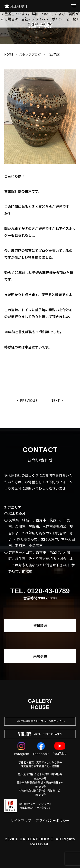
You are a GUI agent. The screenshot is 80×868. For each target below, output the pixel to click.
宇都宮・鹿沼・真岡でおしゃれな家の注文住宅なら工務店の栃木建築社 (40, 764)
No (50, 24)
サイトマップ (21, 820)
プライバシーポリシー (52, 820)
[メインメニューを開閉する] (74, 6)
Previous (29, 400)
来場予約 (40, 656)
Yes (44, 24)
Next (55, 400)
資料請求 (40, 626)
